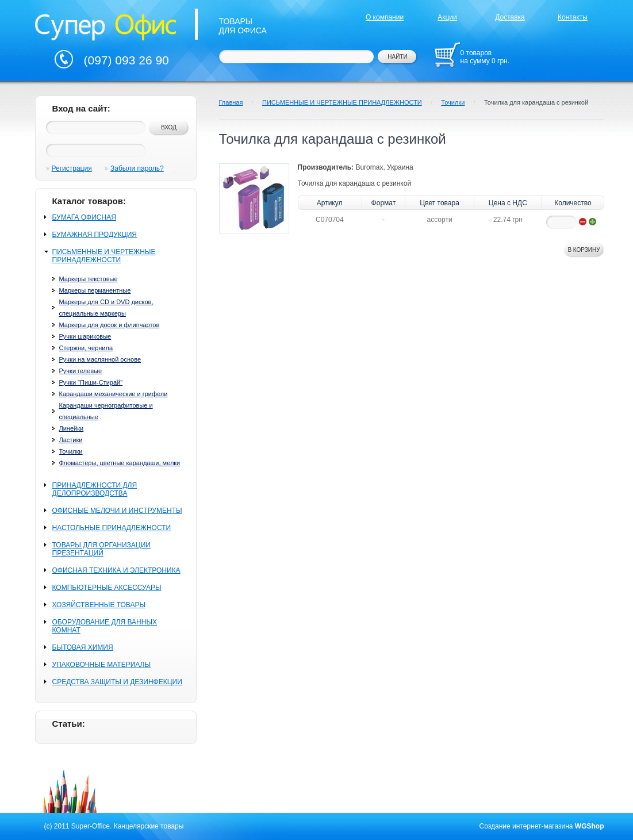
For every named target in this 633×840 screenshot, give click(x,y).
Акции (447, 17)
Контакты (573, 17)
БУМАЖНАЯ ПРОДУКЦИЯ (95, 235)
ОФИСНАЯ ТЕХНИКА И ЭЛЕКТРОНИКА (116, 570)
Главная (231, 102)
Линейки (72, 428)
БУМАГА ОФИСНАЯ (84, 217)
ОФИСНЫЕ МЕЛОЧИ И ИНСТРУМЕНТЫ (117, 511)
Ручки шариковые (85, 336)
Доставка (510, 17)
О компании (385, 17)
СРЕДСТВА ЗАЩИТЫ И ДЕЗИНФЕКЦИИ (117, 682)
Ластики (71, 440)
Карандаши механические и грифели (114, 394)
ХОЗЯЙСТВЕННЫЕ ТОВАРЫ (99, 605)
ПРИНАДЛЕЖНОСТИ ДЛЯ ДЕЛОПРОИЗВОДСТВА (95, 489)
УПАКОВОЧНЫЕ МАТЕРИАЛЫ (102, 665)
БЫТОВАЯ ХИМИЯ (83, 647)
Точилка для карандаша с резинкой (536, 102)
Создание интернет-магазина (526, 826)
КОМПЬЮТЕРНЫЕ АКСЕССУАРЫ (107, 588)
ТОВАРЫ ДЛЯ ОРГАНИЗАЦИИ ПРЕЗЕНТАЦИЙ (101, 549)
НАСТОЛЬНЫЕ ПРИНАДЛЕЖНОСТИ (112, 528)
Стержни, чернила (86, 348)
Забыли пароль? (137, 168)
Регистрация (72, 168)
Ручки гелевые (81, 371)
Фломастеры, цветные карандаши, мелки (120, 463)
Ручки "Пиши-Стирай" (91, 382)
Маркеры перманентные (95, 290)
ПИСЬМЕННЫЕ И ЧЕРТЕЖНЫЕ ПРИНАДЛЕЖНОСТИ (104, 256)
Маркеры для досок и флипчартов (110, 325)
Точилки (71, 451)
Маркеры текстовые (89, 279)
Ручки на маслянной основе (100, 359)
